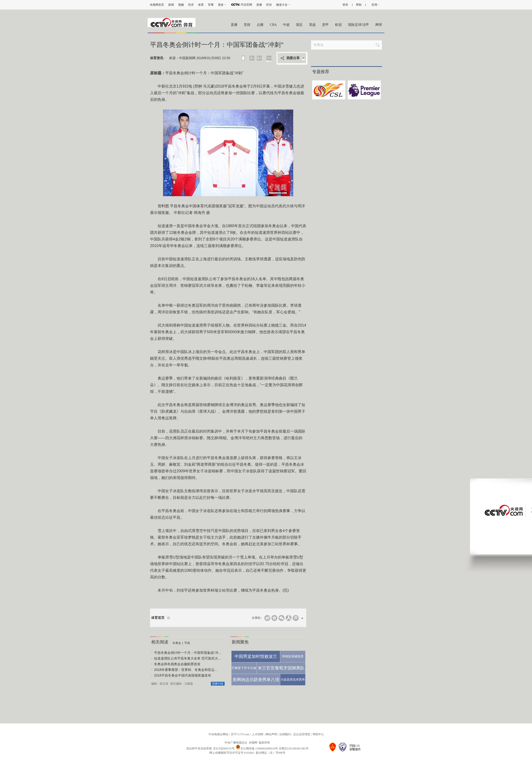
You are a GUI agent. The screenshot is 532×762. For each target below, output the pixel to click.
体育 (201, 5)
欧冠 (338, 25)
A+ (259, 58)
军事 (211, 5)
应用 (374, 5)
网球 (379, 25)
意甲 (325, 25)
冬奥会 (177, 643)
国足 (299, 25)
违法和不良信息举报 (199, 749)
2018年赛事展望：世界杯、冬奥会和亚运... (186, 670)
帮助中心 (318, 734)
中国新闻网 (187, 58)
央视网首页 (157, 5)
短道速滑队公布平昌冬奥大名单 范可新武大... (187, 658)
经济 (191, 5)
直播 (259, 5)
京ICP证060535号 (224, 749)
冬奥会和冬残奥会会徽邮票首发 (177, 664)
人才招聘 (257, 734)
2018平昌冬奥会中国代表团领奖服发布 (183, 675)
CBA (273, 25)
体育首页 (158, 618)
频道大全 (282, 5)
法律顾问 (285, 734)
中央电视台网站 (218, 734)
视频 (181, 5)
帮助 (359, 5)
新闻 (171, 5)
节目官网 (246, 5)
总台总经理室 (302, 734)
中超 (286, 25)
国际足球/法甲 (359, 25)
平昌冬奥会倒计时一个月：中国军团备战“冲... (187, 653)
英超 (312, 25)
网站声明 (271, 734)
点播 (260, 25)
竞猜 (247, 25)
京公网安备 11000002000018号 (257, 749)
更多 (221, 5)
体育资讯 (157, 58)
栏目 (269, 5)
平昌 (187, 643)
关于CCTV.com (240, 734)
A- (252, 58)
